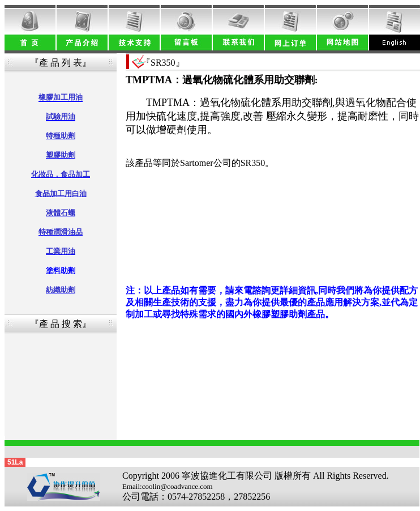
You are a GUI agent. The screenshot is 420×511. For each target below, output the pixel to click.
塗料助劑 (61, 271)
